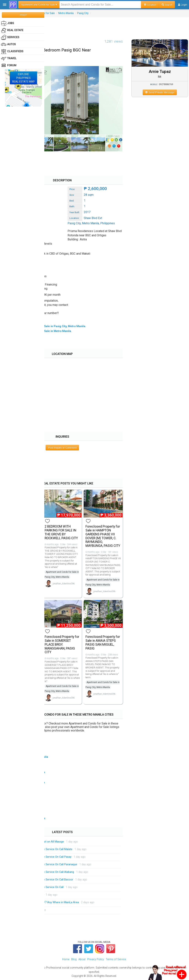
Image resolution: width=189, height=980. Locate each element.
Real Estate (12, 30)
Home (66, 959)
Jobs (8, 23)
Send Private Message (160, 92)
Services (10, 37)
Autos (8, 44)
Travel (9, 58)
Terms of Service (116, 959)
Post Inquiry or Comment (62, 448)
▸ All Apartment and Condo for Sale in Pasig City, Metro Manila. (45, 326)
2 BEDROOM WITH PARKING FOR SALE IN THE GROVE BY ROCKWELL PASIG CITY (61, 532)
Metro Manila (66, 13)
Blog (74, 959)
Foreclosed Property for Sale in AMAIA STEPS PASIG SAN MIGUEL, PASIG (103, 642)
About (82, 959)
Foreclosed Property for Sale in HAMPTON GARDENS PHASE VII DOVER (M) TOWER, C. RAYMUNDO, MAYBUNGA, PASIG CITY (103, 536)
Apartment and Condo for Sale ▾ (39, 5)
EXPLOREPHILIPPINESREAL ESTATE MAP (23, 78)
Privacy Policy (96, 959)
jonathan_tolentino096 (64, 584)
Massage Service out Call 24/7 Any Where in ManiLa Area (44, 902)
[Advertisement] (94, 25)
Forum (9, 66)
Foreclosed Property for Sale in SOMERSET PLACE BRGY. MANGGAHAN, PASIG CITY (62, 644)
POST (23, 15)
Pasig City (83, 13)
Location (150, 5)
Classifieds (12, 51)
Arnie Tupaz (160, 71)
